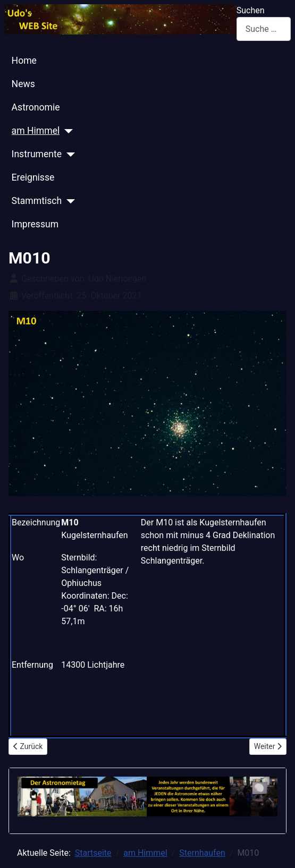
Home (24, 61)
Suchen (251, 10)
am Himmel (36, 131)
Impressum (35, 224)
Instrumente (37, 154)
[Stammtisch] (68, 201)
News (23, 84)
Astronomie (36, 107)
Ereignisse (33, 177)
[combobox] (264, 29)
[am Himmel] (66, 131)
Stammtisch (37, 201)
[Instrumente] (68, 155)
